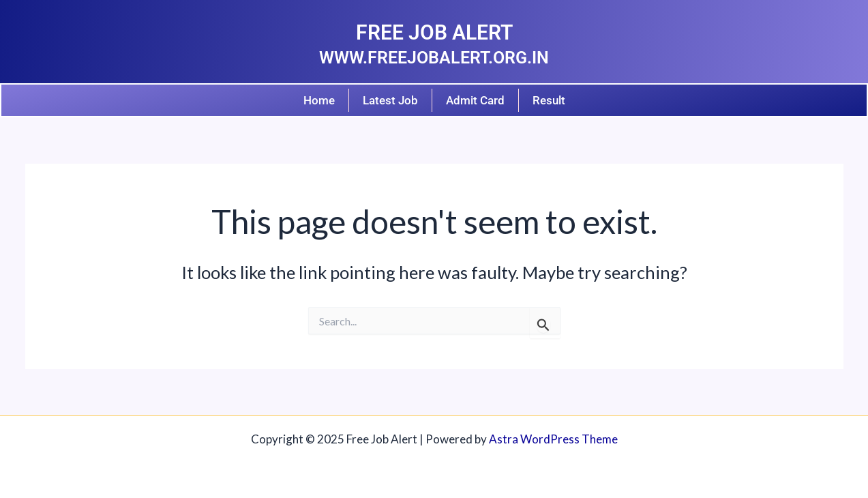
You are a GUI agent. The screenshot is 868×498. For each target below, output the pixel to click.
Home (319, 100)
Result (549, 100)
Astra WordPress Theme (553, 439)
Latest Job (390, 100)
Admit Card (475, 100)
